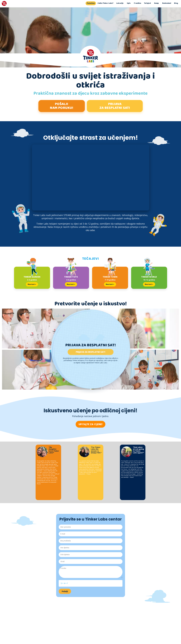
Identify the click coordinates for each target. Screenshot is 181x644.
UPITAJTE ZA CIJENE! (90, 425)
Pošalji (65, 592)
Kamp (156, 3)
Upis (129, 3)
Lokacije (120, 3)
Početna (91, 3)
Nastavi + (32, 285)
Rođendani (167, 3)
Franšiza (138, 3)
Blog (176, 3)
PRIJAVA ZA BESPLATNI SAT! (115, 106)
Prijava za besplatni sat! (91, 353)
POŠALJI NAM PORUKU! (61, 106)
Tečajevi (147, 3)
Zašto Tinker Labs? (105, 3)
